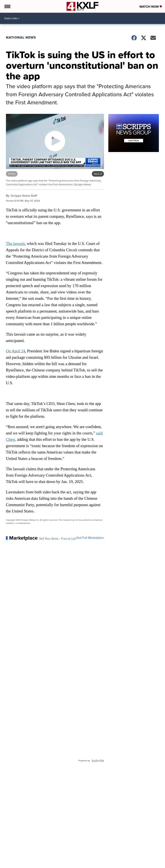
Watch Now (151, 7)
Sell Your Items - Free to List (58, 539)
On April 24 (16, 351)
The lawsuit (15, 244)
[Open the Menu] (7, 6)
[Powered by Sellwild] (98, 761)
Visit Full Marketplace (90, 538)
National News (21, 37)
